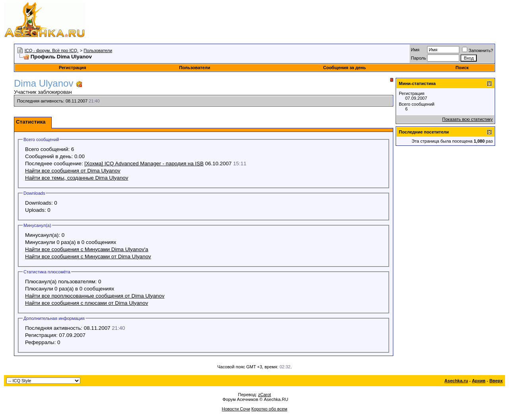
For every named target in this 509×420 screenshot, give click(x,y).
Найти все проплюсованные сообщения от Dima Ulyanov (95, 296)
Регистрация (73, 68)
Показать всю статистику (467, 119)
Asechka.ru (456, 381)
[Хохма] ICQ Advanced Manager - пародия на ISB (144, 164)
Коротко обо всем (269, 409)
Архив (479, 381)
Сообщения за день (344, 68)
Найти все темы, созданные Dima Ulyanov (77, 178)
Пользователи (98, 50)
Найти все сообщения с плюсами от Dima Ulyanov (86, 303)
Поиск (462, 68)
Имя (415, 50)
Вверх (496, 381)
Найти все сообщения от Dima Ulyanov (73, 171)
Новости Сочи (236, 409)
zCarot (264, 395)
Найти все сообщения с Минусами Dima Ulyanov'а (87, 249)
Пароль (418, 58)
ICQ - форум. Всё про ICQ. (51, 50)
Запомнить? (478, 50)
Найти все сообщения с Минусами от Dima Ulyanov (88, 256)
